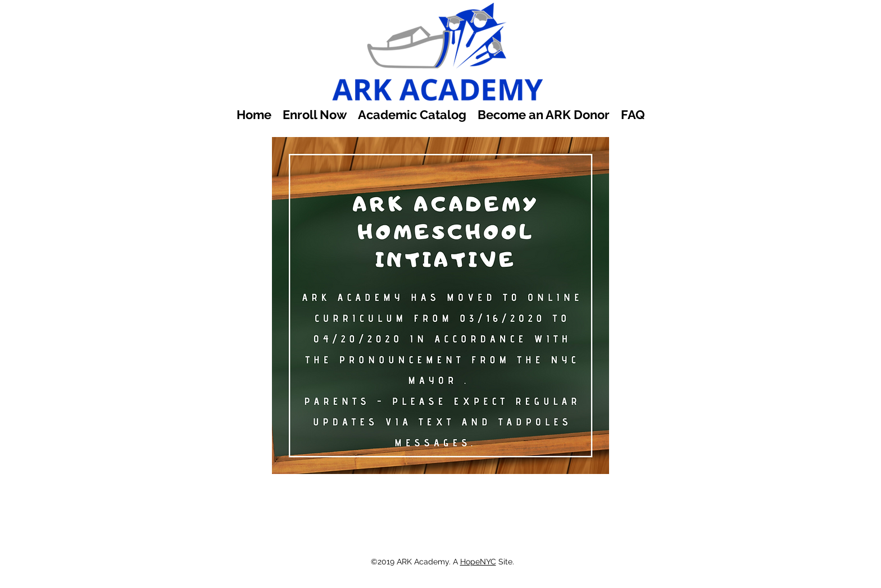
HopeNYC (478, 562)
